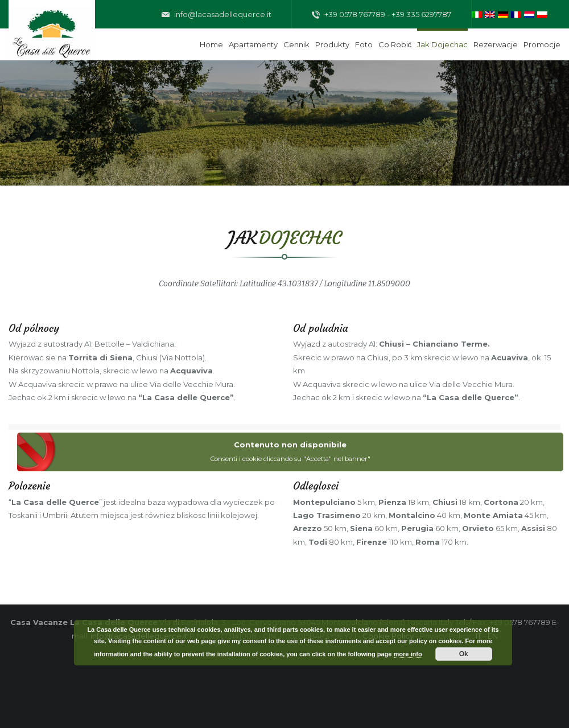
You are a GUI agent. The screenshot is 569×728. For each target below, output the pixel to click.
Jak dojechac (442, 44)
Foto (364, 44)
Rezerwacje (496, 44)
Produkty (332, 44)
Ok (464, 654)
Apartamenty (253, 44)
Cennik (296, 44)
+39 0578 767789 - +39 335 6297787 (382, 15)
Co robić (395, 44)
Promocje (542, 44)
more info (408, 654)
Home (211, 44)
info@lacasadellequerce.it (217, 15)
